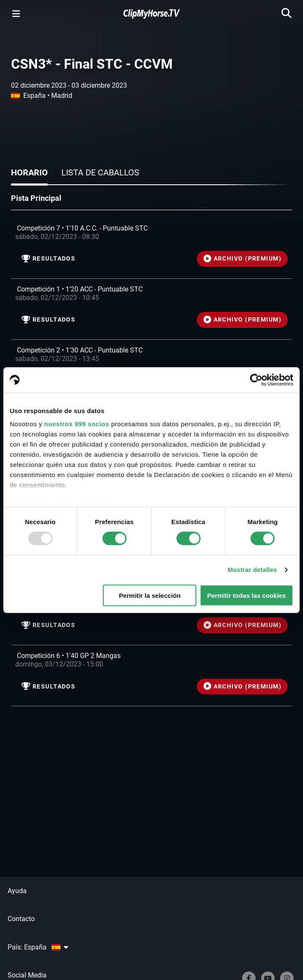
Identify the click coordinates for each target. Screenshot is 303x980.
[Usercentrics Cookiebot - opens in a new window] (256, 380)
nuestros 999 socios (77, 424)
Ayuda (17, 891)
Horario (29, 172)
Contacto (21, 919)
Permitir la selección (150, 595)
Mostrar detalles (252, 570)
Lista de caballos (100, 172)
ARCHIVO (242, 259)
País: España (38, 947)
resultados (48, 259)
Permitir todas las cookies (246, 595)
